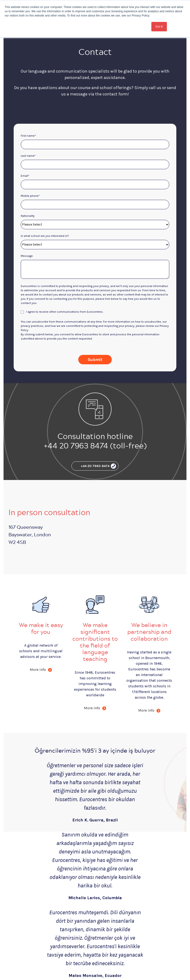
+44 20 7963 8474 (98, 466)
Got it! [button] (159, 27)
